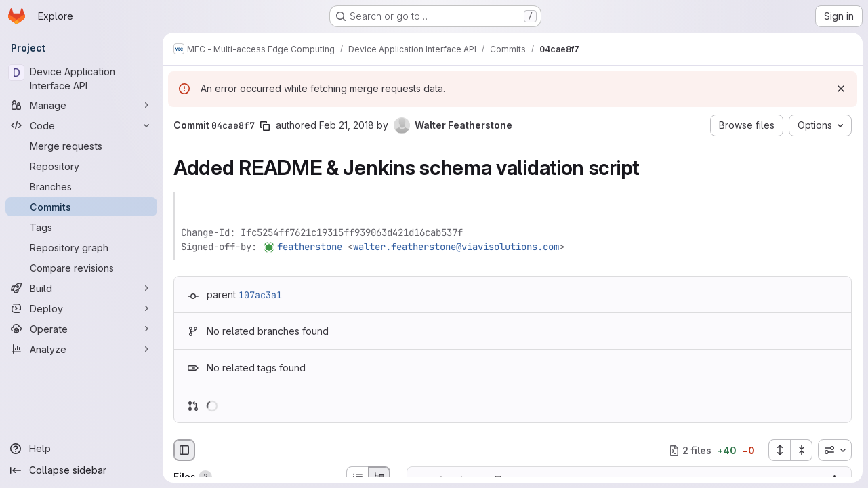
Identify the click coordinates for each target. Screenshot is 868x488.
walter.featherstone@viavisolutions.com (456, 247)
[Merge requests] (81, 146)
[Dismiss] (841, 89)
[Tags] (81, 227)
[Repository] (81, 166)
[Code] (81, 125)
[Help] (81, 449)
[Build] (81, 288)
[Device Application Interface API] (81, 79)
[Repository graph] (81, 247)
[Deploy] (81, 308)
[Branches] (81, 186)
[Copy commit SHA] (265, 126)
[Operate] (81, 329)
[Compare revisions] (81, 268)
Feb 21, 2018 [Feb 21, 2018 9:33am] (347, 125)
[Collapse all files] (802, 450)
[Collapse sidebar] (81, 470)
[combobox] (835, 450)
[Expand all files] (779, 450)
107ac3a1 (260, 295)
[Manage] (81, 105)
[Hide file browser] (184, 450)
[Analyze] (81, 349)
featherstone (310, 247)
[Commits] (81, 207)
